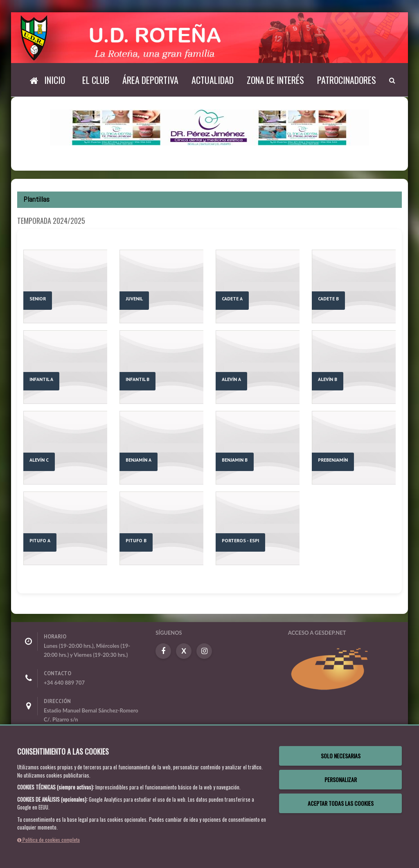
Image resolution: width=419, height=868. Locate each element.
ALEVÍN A (231, 379)
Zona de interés (275, 80)
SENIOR (38, 299)
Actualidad (213, 80)
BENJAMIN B (235, 460)
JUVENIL (134, 299)
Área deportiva (150, 80)
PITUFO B (136, 540)
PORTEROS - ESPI (240, 540)
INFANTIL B (137, 379)
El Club (96, 80)
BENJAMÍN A (139, 460)
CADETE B (328, 299)
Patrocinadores (347, 80)
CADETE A (232, 299)
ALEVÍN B (328, 379)
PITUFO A (40, 540)
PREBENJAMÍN (333, 460)
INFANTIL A (41, 379)
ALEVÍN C (39, 460)
